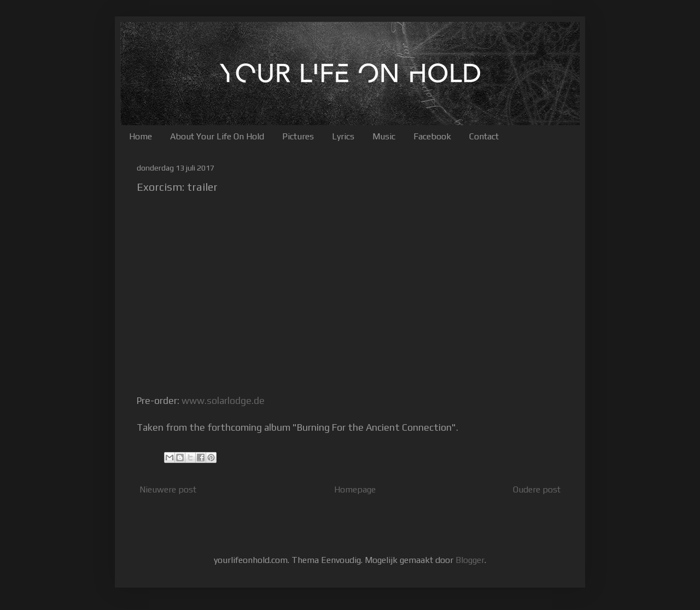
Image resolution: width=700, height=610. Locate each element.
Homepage (355, 489)
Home (141, 136)
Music (384, 136)
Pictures (298, 136)
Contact (484, 136)
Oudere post (537, 489)
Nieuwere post (168, 489)
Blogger (470, 560)
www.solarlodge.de (223, 401)
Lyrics (343, 136)
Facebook (432, 136)
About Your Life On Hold (217, 136)
